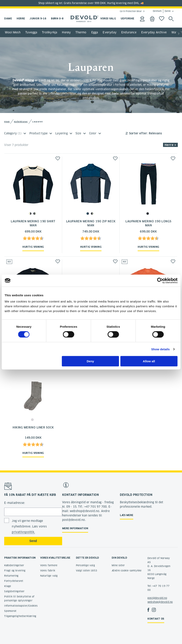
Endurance (129, 32)
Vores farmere (49, 565)
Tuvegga (31, 32)
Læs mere (127, 515)
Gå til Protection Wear (131, 11)
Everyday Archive (154, 32)
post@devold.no (157, 598)
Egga (95, 32)
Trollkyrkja (50, 32)
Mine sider (118, 565)
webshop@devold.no (160, 602)
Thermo (81, 32)
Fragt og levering (15, 571)
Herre (21, 18)
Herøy (66, 32)
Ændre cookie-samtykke (127, 571)
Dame (8, 18)
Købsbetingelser (14, 565)
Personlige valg (85, 565)
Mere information (75, 528)
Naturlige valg (49, 576)
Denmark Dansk (162, 11)
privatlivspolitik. (23, 532)
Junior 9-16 (38, 18)
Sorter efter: (138, 133)
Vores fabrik (48, 571)
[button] (179, 34)
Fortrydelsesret (14, 581)
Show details (161, 349)
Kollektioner (21, 122)
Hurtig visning (33, 247)
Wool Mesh (13, 32)
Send (33, 541)
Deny (90, 361)
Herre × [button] (170, 145)
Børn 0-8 (57, 18)
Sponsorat (10, 611)
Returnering (11, 576)
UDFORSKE (127, 18)
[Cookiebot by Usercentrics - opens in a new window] (160, 281)
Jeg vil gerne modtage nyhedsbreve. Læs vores (29, 527)
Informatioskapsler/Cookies (21, 606)
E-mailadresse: (15, 503)
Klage (8, 586)
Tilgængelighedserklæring (20, 616)
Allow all (149, 361)
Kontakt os (156, 619)
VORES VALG (108, 18)
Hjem (7, 122)
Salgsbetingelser (14, 591)
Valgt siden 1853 (87, 571)
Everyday (110, 32)
